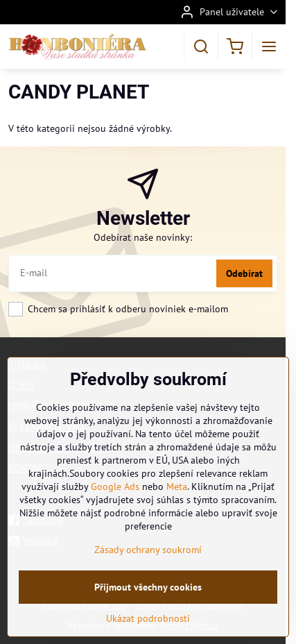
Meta (177, 486)
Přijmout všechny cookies (148, 587)
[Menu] (269, 46)
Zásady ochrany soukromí (148, 550)
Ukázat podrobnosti (148, 618)
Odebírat (244, 273)
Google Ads (115, 486)
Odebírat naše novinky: (143, 237)
